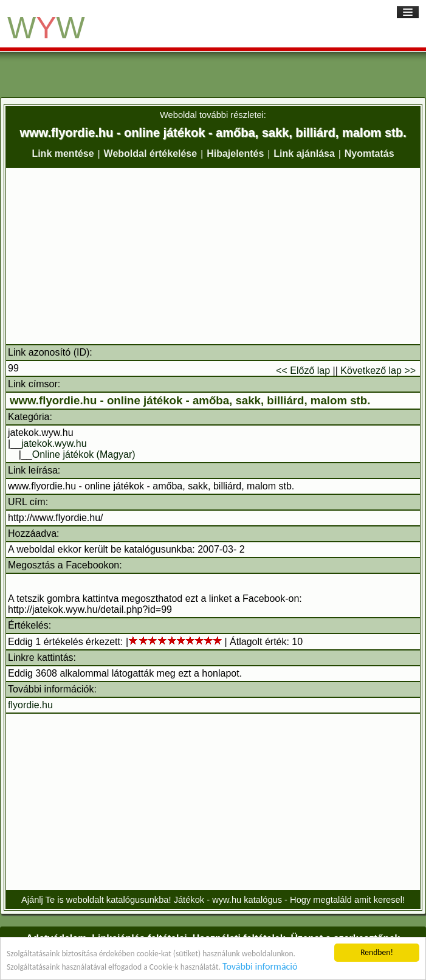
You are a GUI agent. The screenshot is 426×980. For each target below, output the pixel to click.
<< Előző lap (303, 371)
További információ (260, 966)
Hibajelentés (235, 154)
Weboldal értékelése (151, 154)
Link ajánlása (304, 154)
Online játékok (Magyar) (84, 454)
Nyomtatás (369, 154)
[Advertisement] (213, 256)
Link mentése (63, 154)
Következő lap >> (378, 371)
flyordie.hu (30, 705)
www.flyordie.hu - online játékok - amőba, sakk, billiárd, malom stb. (190, 400)
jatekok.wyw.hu (54, 443)
